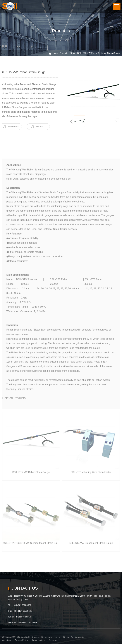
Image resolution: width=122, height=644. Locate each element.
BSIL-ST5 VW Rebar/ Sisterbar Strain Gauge (99, 53)
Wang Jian (80, 637)
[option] (61, 28)
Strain (73, 53)
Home (55, 53)
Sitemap (53, 640)
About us (6, 640)
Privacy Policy (21, 640)
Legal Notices (39, 640)
